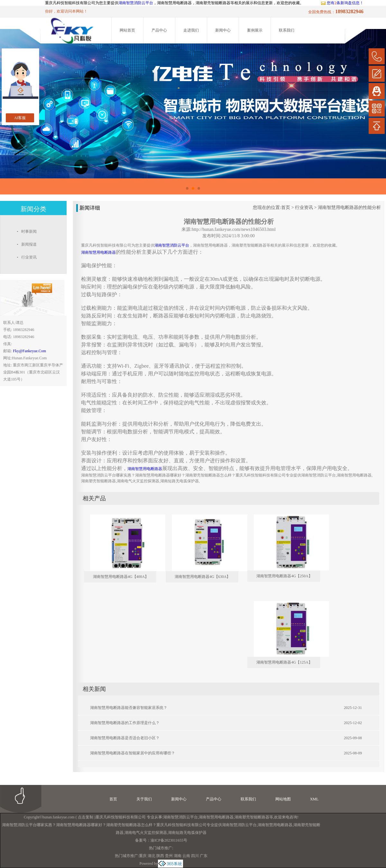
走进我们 (191, 30)
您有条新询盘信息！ (342, 3)
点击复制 (86, 817)
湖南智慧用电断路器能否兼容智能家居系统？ (129, 708)
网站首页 (127, 30)
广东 (204, 856)
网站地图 (283, 799)
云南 (186, 856)
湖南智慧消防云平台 (136, 3)
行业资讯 (304, 208)
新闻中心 (223, 30)
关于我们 (144, 799)
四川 (195, 856)
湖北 (152, 856)
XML (314, 799)
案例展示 (255, 30)
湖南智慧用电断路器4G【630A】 (202, 577)
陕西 (160, 856)
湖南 (178, 856)
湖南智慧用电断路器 (216, 817)
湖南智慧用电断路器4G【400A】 (121, 577)
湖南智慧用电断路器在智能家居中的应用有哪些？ (133, 753)
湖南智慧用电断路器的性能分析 (349, 208)
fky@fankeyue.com (29, 351)
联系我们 (287, 30)
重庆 (143, 856)
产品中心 (159, 30)
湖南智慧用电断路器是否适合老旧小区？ (125, 738)
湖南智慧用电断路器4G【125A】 (284, 662)
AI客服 (20, 118)
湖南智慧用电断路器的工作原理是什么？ (125, 723)
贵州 (169, 856)
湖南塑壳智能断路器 (252, 817)
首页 (286, 208)
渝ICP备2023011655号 (169, 840)
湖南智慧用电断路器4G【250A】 (284, 576)
